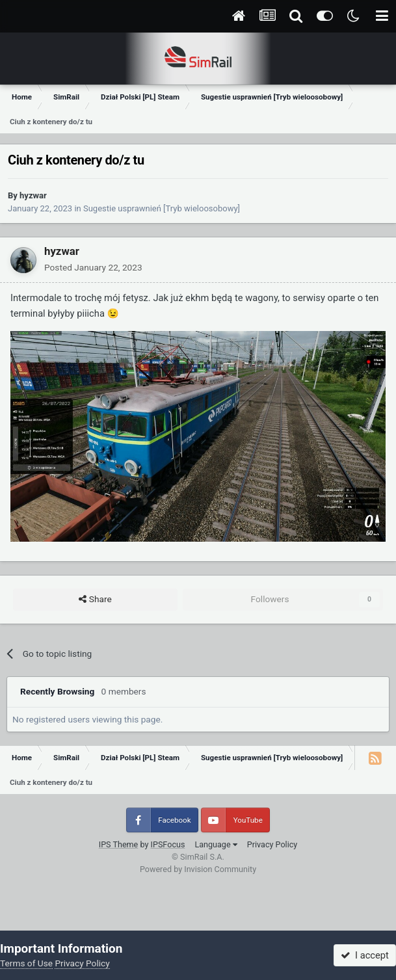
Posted (93, 267)
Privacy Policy (272, 844)
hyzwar (33, 195)
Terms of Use (26, 963)
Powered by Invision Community (198, 869)
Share (95, 600)
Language (216, 844)
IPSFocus (168, 844)
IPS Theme (119, 844)
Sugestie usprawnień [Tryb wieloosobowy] (162, 208)
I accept (365, 955)
